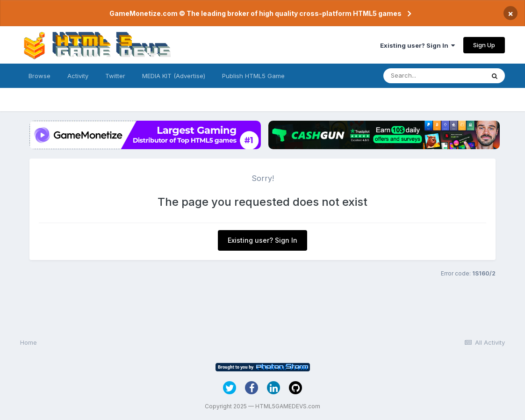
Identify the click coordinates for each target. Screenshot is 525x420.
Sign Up (484, 45)
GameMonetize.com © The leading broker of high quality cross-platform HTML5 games (255, 13)
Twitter (115, 76)
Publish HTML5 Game (253, 76)
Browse (40, 76)
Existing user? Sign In (417, 45)
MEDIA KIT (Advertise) (174, 76)
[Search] (434, 76)
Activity (78, 76)
